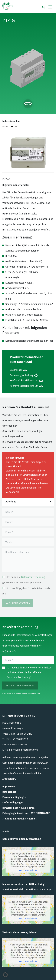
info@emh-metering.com (24, 750)
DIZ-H (5, 127)
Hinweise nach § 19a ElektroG (18, 808)
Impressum (9, 787)
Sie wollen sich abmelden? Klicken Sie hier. (21, 694)
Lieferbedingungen (13, 803)
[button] (5, 975)
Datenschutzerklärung (33, 577)
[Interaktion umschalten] (28, 104)
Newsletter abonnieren (20, 685)
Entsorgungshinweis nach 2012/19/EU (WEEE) (26, 813)
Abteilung (11, 502)
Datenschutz (9, 792)
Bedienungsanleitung (21, 375)
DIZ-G (14, 127)
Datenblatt (16, 370)
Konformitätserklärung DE (24, 381)
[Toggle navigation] (50, 7)
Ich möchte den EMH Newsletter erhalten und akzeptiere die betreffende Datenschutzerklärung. (29, 672)
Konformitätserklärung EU (24, 386)
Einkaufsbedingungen (14, 797)
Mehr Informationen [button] (28, 870)
